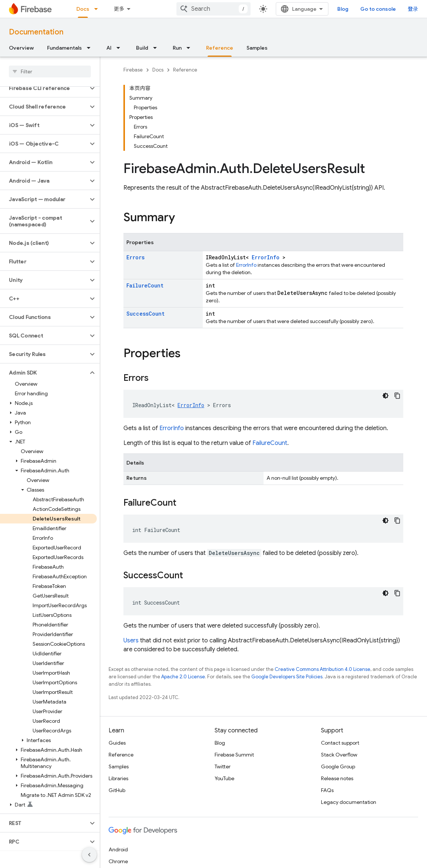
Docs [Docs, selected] (83, 9)
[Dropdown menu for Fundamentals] (91, 48)
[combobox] (213, 9)
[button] (44, 88)
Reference (185, 70)
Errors (135, 257)
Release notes (337, 778)
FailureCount (145, 285)
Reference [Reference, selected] (220, 48)
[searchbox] (50, 71)
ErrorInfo (266, 257)
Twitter (223, 766)
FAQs (327, 790)
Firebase (133, 70)
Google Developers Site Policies (287, 677)
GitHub (117, 790)
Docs (158, 70)
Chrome (118, 861)
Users (131, 641)
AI (109, 48)
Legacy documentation (349, 802)
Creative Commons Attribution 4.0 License (322, 669)
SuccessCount (145, 314)
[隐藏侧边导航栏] (89, 855)
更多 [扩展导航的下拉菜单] (119, 9)
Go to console (378, 9)
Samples (257, 48)
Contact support (340, 743)
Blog (343, 9)
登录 (413, 9)
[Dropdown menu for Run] (191, 48)
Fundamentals (64, 48)
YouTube (224, 778)
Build (142, 48)
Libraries (118, 778)
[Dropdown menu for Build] (157, 48)
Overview (21, 48)
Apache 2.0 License (183, 677)
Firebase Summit (234, 755)
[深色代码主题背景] (385, 396)
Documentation (36, 32)
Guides (117, 743)
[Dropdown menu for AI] (120, 48)
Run (177, 48)
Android (118, 849)
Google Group (338, 766)
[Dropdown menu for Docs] (98, 9)
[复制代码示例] (397, 396)
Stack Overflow (339, 755)
